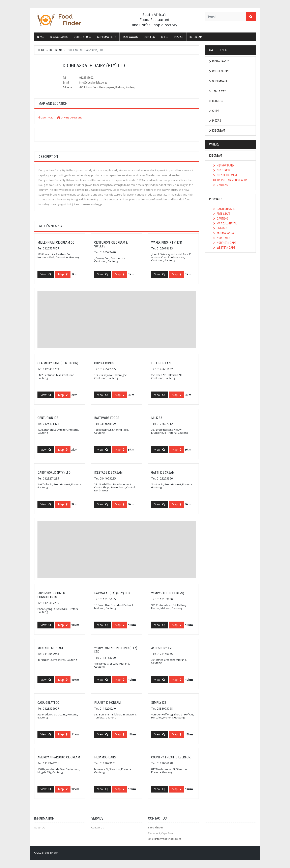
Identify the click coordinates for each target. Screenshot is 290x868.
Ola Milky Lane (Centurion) (58, 363)
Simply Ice (159, 703)
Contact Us (97, 828)
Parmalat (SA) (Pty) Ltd (112, 593)
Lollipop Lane (162, 363)
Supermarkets (107, 37)
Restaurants (59, 37)
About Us (40, 828)
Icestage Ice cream (108, 473)
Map (63, 274)
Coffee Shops (82, 37)
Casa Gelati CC (48, 703)
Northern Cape (225, 243)
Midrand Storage (51, 648)
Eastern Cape (224, 209)
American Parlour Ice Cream (59, 757)
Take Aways (130, 37)
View (46, 274)
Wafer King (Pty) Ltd (167, 242)
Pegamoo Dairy (105, 757)
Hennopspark (224, 165)
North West (223, 238)
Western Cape (224, 248)
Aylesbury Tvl (162, 648)
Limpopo (220, 228)
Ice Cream (196, 37)
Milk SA (157, 418)
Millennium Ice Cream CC (56, 242)
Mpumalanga (224, 233)
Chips (165, 37)
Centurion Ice (48, 418)
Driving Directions (70, 117)
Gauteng (221, 185)
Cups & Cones (104, 363)
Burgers (149, 37)
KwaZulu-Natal (225, 223)
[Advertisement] (117, 319)
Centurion (222, 170)
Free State (222, 214)
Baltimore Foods (107, 418)
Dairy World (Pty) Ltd (54, 473)
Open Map (46, 117)
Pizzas (179, 37)
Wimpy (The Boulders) (168, 593)
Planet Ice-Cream (107, 703)
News (41, 37)
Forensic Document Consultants (52, 595)
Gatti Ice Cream (163, 473)
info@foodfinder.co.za (168, 839)
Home (41, 50)
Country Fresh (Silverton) (171, 757)
